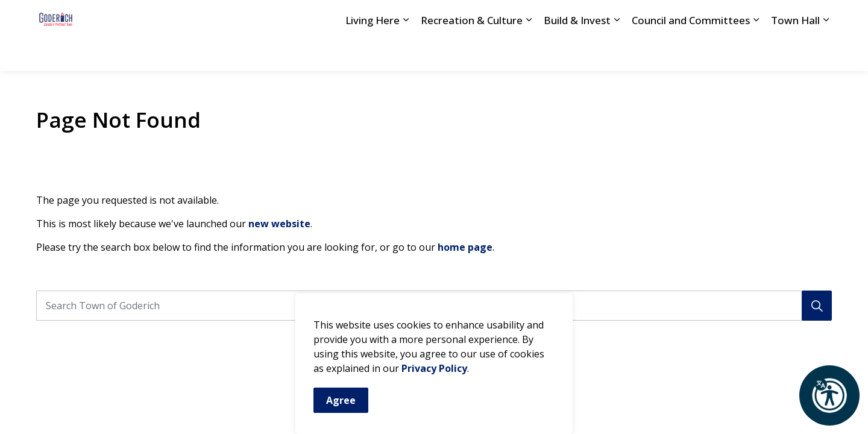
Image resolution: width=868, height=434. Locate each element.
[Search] (817, 306)
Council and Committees (691, 53)
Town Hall (795, 53)
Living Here (373, 53)
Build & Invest (577, 53)
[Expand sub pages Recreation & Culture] (529, 53)
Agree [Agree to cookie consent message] (341, 400)
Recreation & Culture (472, 53)
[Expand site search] (820, 18)
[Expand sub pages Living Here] (406, 53)
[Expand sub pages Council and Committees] (756, 53)
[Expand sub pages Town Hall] (826, 53)
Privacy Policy (434, 368)
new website (279, 224)
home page (465, 247)
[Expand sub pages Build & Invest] (617, 53)
